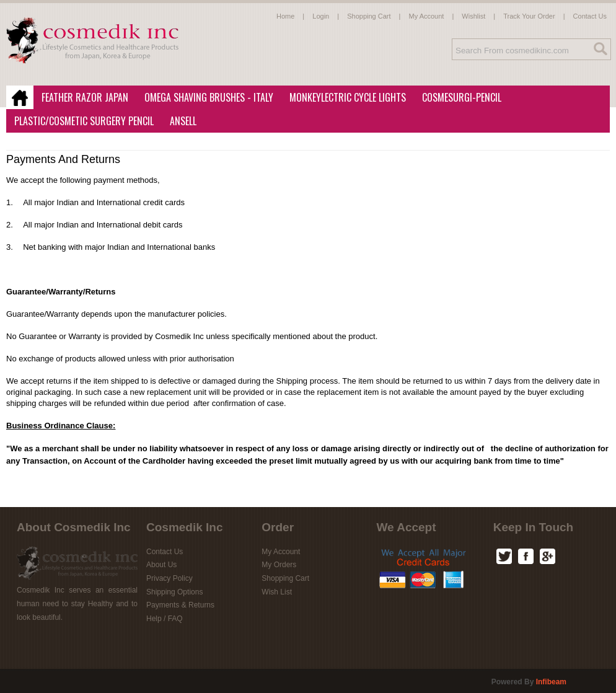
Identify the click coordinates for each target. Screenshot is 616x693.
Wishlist (473, 16)
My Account (427, 16)
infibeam (551, 682)
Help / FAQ (165, 619)
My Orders (279, 565)
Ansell (179, 121)
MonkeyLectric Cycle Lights (344, 98)
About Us (161, 565)
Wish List (277, 592)
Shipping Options (174, 592)
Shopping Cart (369, 16)
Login (321, 16)
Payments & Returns (180, 605)
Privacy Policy (169, 578)
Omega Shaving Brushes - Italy (205, 98)
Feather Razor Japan (81, 98)
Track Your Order (529, 16)
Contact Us (590, 16)
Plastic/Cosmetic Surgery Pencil (80, 121)
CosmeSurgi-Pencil (462, 97)
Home (285, 16)
